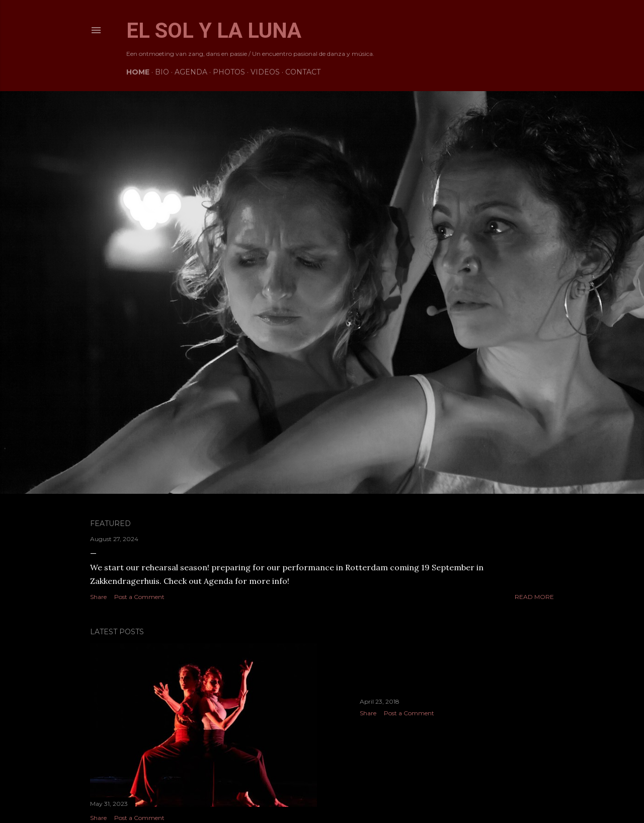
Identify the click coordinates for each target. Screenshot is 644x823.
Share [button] (98, 597)
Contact (303, 72)
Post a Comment (139, 597)
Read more (534, 597)
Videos (265, 72)
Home (138, 72)
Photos (229, 72)
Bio (162, 72)
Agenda (191, 72)
